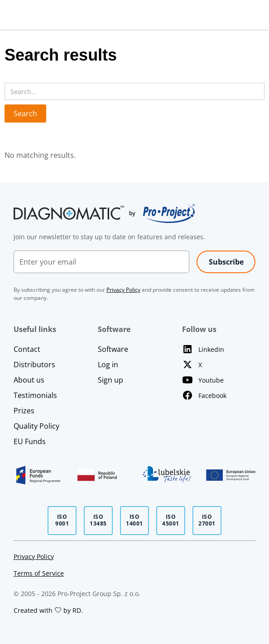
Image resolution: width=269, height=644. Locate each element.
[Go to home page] (104, 213)
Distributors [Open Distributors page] (34, 365)
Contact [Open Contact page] (27, 349)
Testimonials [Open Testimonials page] (35, 395)
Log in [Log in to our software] (108, 365)
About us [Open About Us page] (29, 380)
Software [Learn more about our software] (113, 349)
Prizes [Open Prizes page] (24, 411)
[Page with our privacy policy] (123, 290)
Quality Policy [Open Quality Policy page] (36, 426)
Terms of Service (39, 573)
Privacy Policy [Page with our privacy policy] (34, 556)
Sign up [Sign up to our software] (110, 380)
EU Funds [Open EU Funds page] (30, 441)
